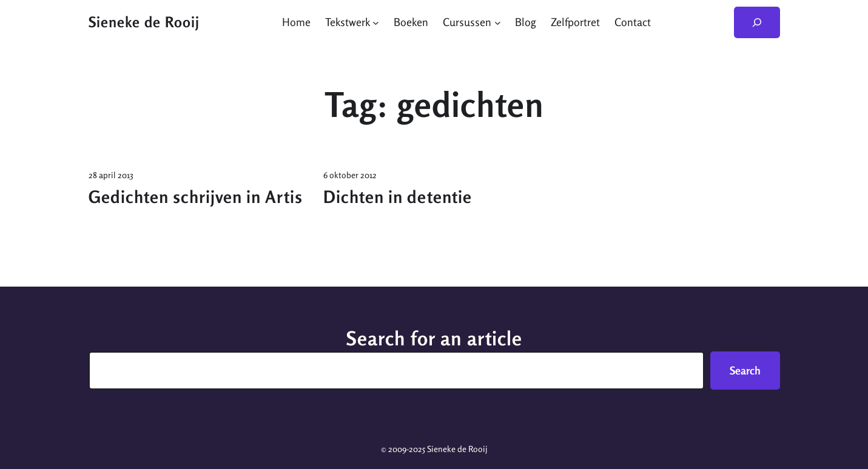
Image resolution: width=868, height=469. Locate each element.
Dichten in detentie (398, 197)
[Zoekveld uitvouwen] (757, 22)
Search (745, 370)
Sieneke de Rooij (144, 22)
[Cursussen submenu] (498, 22)
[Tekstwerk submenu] (376, 22)
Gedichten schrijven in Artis (196, 197)
